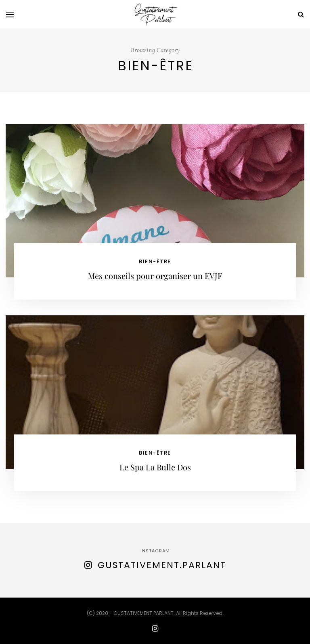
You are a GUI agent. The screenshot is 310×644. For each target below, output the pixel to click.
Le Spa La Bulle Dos (155, 467)
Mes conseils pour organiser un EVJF (155, 276)
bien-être (155, 261)
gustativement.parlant (162, 565)
